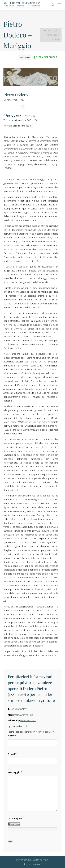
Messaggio (15, 772)
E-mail (12, 754)
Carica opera (15, 818)
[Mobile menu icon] (59, 5)
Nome (12, 736)
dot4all (38, 864)
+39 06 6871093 (20, 709)
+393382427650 (28, 720)
